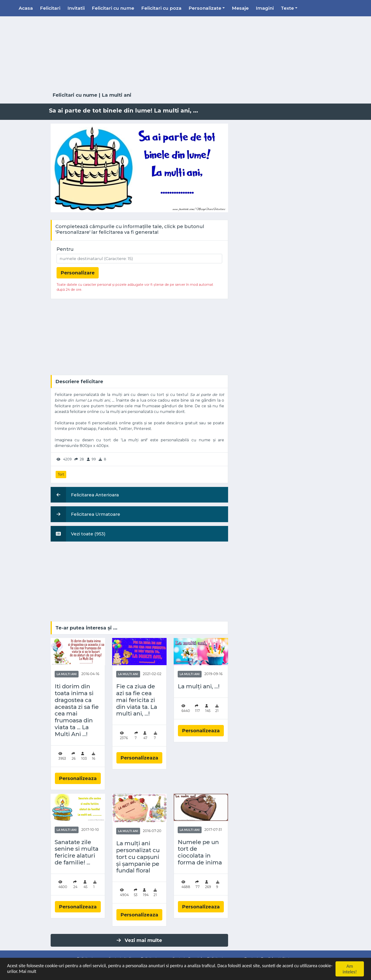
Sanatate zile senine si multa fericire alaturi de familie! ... (77, 852)
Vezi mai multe (139, 940)
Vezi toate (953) (78, 534)
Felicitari (50, 8)
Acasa (26, 8)
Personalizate (205, 8)
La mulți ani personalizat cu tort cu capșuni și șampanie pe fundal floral (138, 857)
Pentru (65, 249)
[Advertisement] (185, 54)
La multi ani (117, 95)
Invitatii (76, 8)
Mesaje (240, 8)
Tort (61, 474)
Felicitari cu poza (161, 8)
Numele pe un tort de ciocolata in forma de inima (200, 852)
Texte (287, 8)
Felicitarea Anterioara (85, 495)
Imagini (265, 8)
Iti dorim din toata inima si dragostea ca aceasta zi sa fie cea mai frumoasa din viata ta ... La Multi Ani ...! (77, 710)
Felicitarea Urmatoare (85, 514)
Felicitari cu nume (113, 8)
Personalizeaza (78, 778)
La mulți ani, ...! (199, 686)
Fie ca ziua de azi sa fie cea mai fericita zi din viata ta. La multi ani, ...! (137, 700)
